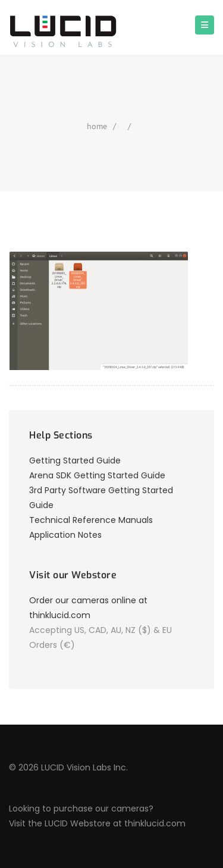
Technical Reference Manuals (91, 520)
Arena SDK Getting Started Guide (97, 475)
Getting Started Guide (75, 460)
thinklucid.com (155, 823)
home (97, 126)
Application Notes (65, 535)
